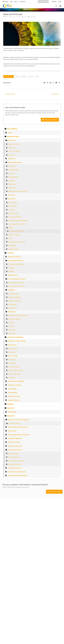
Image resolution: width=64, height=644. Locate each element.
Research (10, 408)
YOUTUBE (22, 2)
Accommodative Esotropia (16, 283)
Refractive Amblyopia (14, 301)
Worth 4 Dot (12, 148)
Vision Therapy (13, 356)
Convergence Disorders (16, 260)
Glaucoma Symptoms (15, 446)
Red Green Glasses (14, 367)
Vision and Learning (14, 235)
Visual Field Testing (14, 423)
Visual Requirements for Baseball (18, 220)
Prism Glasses (12, 393)
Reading (11, 228)
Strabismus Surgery (14, 385)
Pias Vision (11, 195)
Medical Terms (13, 275)
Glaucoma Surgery (14, 453)
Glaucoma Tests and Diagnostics (19, 420)
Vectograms (12, 378)
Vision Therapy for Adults (16, 370)
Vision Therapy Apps (14, 374)
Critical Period (12, 308)
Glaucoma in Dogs (14, 442)
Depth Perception (14, 213)
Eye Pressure (12, 431)
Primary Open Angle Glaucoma (18, 427)
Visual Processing (13, 249)
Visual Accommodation (15, 217)
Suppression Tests (14, 144)
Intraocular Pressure (15, 468)
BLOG (16, 2)
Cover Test (12, 155)
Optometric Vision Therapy (17, 341)
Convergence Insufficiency (16, 264)
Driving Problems (13, 177)
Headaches (12, 180)
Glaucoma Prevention (15, 464)
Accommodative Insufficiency (17, 286)
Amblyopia (11, 290)
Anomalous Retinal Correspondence (19, 315)
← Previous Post (10, 94)
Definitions (11, 158)
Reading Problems (14, 170)
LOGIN (60, 2)
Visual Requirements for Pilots (17, 224)
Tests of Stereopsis (14, 151)
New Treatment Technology (17, 461)
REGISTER (54, 2)
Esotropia (11, 326)
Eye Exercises (12, 345)
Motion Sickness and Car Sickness (18, 191)
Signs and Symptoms (15, 162)
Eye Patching (12, 389)
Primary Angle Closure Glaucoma (19, 435)
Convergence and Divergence (17, 242)
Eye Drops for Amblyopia (16, 381)
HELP (11, 2)
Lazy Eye (10, 253)
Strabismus (12, 312)
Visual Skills (12, 199)
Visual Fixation (12, 206)
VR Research (12, 412)
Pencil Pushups (13, 349)
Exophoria (11, 268)
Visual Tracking (13, 202)
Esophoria (11, 271)
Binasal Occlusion (13, 400)
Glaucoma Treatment (15, 450)
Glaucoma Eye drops (14, 457)
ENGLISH (5, 2)
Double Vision (12, 188)
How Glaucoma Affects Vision (17, 475)
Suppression (12, 184)
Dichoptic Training (14, 396)
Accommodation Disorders (17, 279)
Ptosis (10, 133)
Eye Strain (11, 173)
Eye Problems (12, 129)
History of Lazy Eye (14, 257)
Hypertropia (12, 333)
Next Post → (56, 94)
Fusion (10, 238)
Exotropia (11, 323)
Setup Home (43, 1)
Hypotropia (12, 330)
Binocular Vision (13, 136)
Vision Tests (12, 140)
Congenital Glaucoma (15, 438)
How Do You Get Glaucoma (17, 472)
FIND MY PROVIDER (54, 490)
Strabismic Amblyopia (14, 297)
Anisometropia (13, 304)
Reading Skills (12, 245)
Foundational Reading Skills (16, 231)
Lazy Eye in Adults (14, 294)
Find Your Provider (50, 120)
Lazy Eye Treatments (15, 337)
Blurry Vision (12, 166)
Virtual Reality (12, 363)
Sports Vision (12, 360)
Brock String (12, 352)
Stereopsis (12, 210)
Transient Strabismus (15, 319)
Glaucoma (11, 416)
